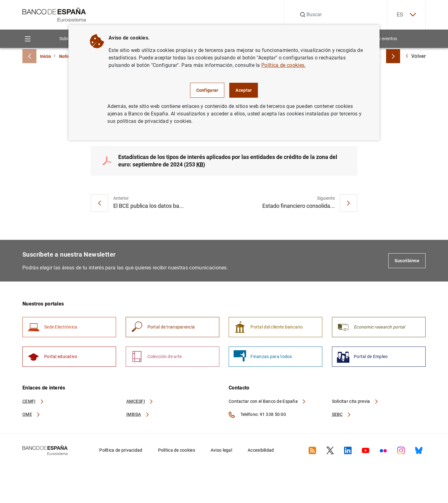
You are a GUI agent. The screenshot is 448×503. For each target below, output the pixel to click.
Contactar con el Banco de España (268, 401)
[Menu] (28, 39)
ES (406, 15)
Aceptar (244, 90)
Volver (415, 56)
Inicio (46, 56)
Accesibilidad (261, 450)
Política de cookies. (283, 65)
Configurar (207, 90)
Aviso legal (221, 450)
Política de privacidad (121, 450)
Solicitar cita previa (355, 401)
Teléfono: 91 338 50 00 (257, 415)
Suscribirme (407, 261)
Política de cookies (177, 450)
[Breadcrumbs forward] (393, 56)
